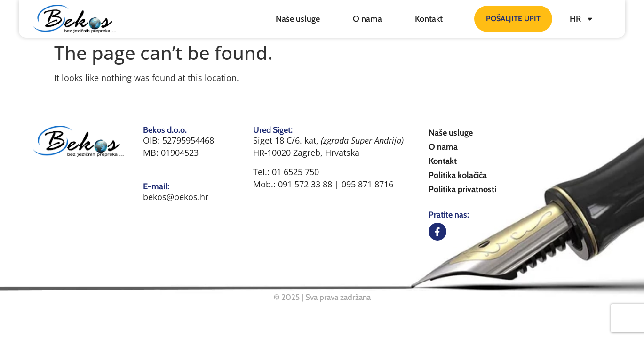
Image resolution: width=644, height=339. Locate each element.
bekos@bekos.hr (176, 197)
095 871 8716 (367, 184)
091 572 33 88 (306, 184)
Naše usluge (298, 19)
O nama (367, 19)
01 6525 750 (295, 172)
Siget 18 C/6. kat (285, 140)
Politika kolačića (458, 175)
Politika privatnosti (462, 189)
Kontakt (429, 19)
